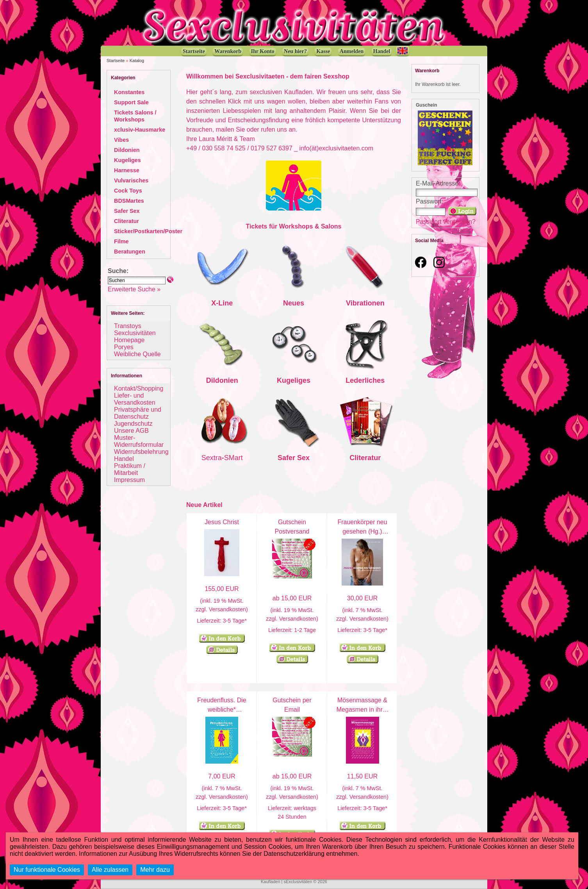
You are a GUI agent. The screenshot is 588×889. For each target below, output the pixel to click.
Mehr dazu (155, 870)
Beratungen (130, 252)
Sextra (212, 458)
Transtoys (128, 326)
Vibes (121, 140)
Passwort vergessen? (446, 222)
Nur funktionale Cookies (47, 870)
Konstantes (129, 92)
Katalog (137, 61)
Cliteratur (127, 221)
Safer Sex (127, 211)
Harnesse (127, 170)
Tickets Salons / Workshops (135, 116)
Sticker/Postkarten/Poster (148, 231)
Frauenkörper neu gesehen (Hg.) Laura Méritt (362, 531)
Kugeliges (127, 160)
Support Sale (131, 102)
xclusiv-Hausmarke (140, 130)
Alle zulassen (110, 870)
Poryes (124, 347)
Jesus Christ (222, 522)
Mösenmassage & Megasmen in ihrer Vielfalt (363, 710)
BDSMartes (129, 201)
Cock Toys (128, 191)
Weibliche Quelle (137, 354)
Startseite (116, 61)
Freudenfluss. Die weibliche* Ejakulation (222, 710)
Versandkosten (227, 609)
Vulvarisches (131, 180)
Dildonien (127, 150)
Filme (121, 241)
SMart (233, 458)
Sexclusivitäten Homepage (135, 336)
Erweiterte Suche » (134, 289)
